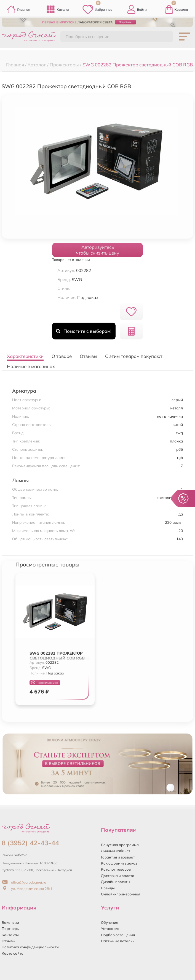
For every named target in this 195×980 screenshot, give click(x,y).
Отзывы (9, 941)
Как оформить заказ (119, 863)
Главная (18, 9)
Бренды (108, 888)
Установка (110, 928)
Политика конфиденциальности (30, 947)
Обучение (109, 922)
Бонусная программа (120, 845)
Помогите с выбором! (84, 331)
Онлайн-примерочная (121, 894)
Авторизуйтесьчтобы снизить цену (98, 250)
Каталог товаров (116, 869)
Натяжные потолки (118, 941)
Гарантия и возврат (118, 857)
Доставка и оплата (118, 876)
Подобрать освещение (87, 37)
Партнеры (11, 928)
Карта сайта (13, 953)
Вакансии (10, 922)
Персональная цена (45, 683)
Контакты (10, 935)
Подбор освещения (118, 935)
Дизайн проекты (116, 882)
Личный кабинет (116, 851)
